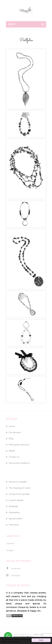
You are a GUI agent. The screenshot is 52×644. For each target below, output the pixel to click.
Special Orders (15, 519)
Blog (11, 439)
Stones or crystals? (18, 482)
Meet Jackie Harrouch (19, 445)
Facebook (13, 568)
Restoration (14, 512)
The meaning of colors (20, 488)
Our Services (15, 432)
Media (12, 451)
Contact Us (14, 457)
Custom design (16, 500)
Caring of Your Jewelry (19, 494)
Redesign (13, 506)
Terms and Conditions (19, 463)
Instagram (13, 575)
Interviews (14, 525)
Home (12, 426)
